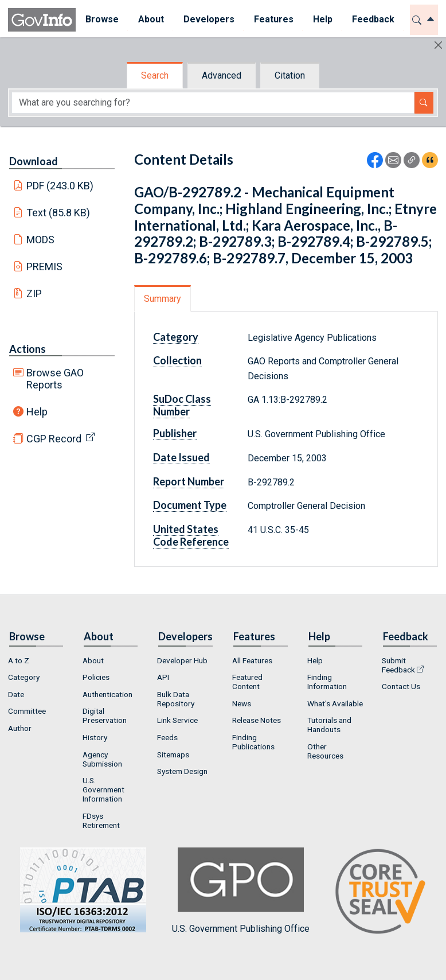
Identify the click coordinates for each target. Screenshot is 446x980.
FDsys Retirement (101, 820)
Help (37, 412)
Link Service (177, 720)
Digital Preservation (105, 715)
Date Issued (181, 457)
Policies (96, 677)
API (163, 677)
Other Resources (325, 751)
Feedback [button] (373, 19)
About (93, 660)
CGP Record (54, 439)
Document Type (190, 505)
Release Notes (257, 720)
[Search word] (213, 103)
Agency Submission (102, 759)
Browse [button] (102, 19)
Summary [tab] (163, 299)
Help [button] (323, 19)
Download (34, 161)
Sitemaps (173, 755)
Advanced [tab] (222, 75)
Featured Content (247, 682)
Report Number (189, 481)
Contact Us (401, 686)
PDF (60, 186)
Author (20, 728)
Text (58, 213)
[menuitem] (102, 20)
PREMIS (44, 267)
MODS (40, 240)
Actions (28, 349)
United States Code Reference (191, 535)
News (242, 703)
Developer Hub (182, 660)
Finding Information (327, 682)
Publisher (175, 433)
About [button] (151, 19)
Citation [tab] (290, 75)
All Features (252, 660)
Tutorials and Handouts (329, 725)
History (95, 737)
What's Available (335, 703)
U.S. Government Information (103, 790)
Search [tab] (155, 75)
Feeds (167, 737)
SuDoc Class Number (182, 405)
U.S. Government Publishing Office (241, 891)
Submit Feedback (398, 665)
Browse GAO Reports (55, 379)
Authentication (107, 694)
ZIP (34, 293)
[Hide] (438, 45)
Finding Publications (253, 742)
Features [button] (274, 19)
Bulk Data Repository (176, 699)
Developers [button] (209, 19)
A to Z (19, 660)
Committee (27, 711)
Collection (177, 360)
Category (176, 337)
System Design (182, 771)
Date (16, 694)
